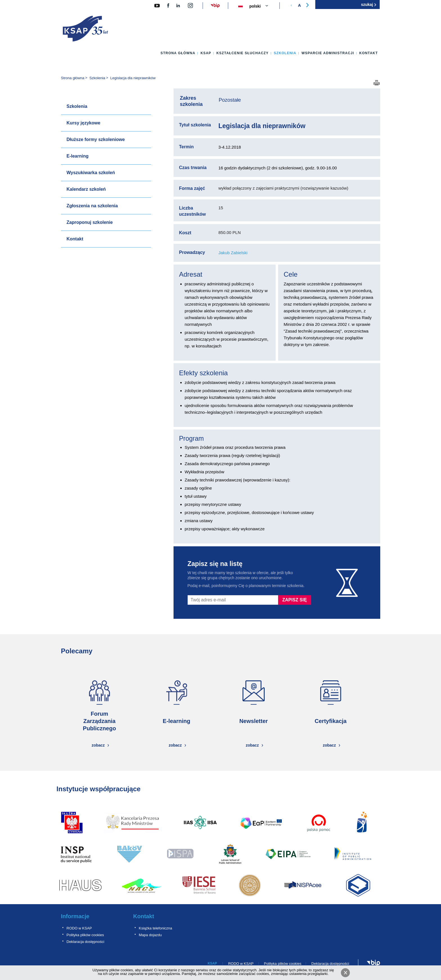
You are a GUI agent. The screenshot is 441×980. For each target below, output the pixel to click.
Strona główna (178, 53)
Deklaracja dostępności (85, 942)
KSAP (206, 53)
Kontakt (368, 53)
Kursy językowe (84, 123)
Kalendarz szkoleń (86, 189)
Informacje (75, 916)
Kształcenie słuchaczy (242, 53)
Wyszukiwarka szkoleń (91, 173)
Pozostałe (230, 100)
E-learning (78, 156)
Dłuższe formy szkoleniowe (96, 139)
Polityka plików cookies (85, 935)
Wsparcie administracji (328, 53)
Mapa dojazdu (150, 935)
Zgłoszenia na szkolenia (92, 206)
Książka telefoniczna (156, 928)
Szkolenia (285, 53)
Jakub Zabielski (233, 253)
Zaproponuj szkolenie (90, 222)
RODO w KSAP (79, 928)
